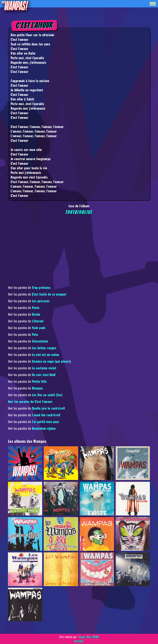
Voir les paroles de (29, 287)
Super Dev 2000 (89, 637)
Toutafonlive (79, 212)
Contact (79, 641)
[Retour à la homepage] (15, 6)
